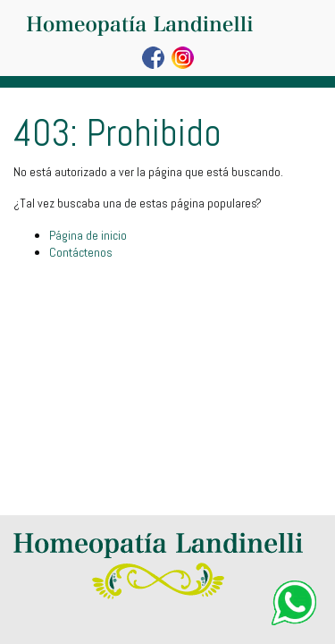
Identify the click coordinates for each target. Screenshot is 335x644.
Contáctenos (81, 252)
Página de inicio (88, 235)
